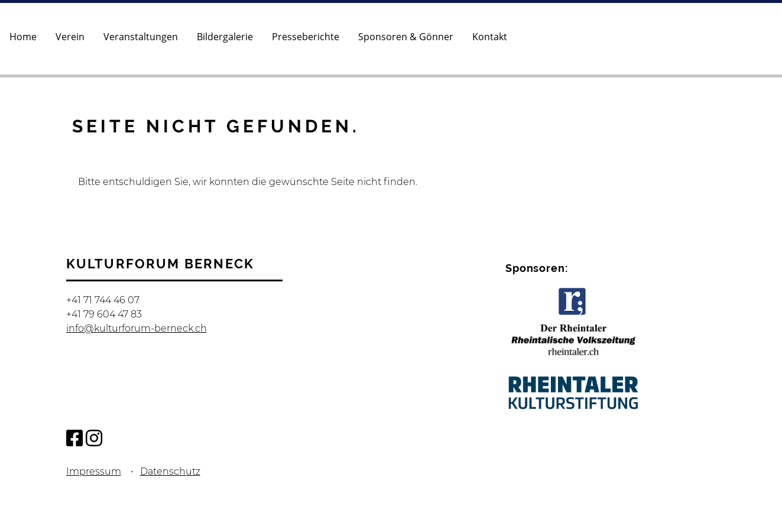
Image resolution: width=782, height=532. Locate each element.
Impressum (94, 471)
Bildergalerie (225, 37)
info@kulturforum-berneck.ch (137, 328)
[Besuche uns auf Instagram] (94, 438)
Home (23, 37)
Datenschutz (170, 471)
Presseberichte (306, 37)
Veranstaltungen (141, 37)
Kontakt (490, 37)
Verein (70, 37)
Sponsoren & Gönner (406, 37)
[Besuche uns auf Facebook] (74, 438)
